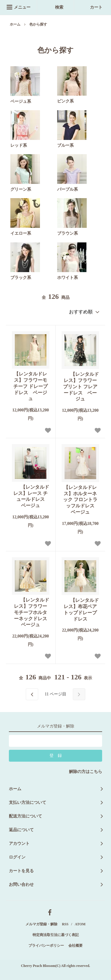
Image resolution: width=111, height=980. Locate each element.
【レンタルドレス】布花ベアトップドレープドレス (80, 609)
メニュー (18, 7)
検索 (55, 7)
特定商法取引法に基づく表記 (56, 935)
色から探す (38, 24)
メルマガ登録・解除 (41, 924)
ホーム (15, 24)
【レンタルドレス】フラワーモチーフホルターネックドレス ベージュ (30, 612)
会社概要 (75, 946)
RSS (65, 924)
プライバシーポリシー (46, 946)
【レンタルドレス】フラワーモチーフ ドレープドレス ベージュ (30, 386)
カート (93, 7)
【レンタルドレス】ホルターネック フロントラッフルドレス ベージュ (81, 500)
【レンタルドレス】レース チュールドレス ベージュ (30, 496)
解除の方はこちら (86, 772)
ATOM (80, 924)
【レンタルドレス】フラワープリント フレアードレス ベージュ (80, 386)
